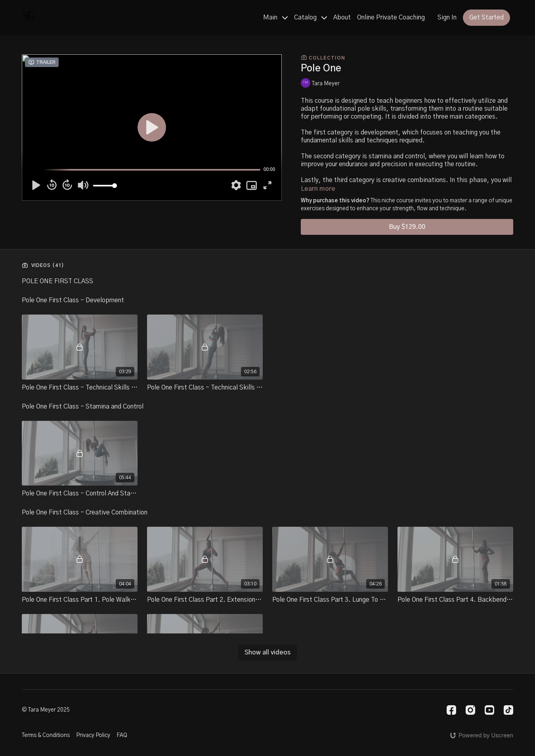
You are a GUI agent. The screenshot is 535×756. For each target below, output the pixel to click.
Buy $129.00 (407, 227)
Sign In (447, 17)
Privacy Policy (93, 735)
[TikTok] (508, 710)
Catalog (310, 17)
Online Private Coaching (391, 17)
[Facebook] (451, 710)
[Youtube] (489, 710)
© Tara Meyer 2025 (46, 710)
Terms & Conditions (46, 735)
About (342, 17)
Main (275, 17)
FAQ (122, 735)
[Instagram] (470, 710)
